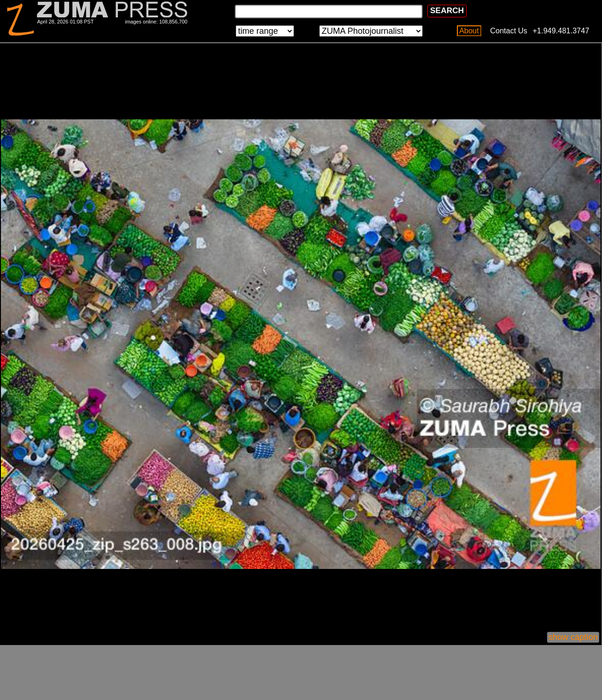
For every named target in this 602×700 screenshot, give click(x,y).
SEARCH (447, 11)
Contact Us (509, 31)
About (469, 31)
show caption (573, 637)
